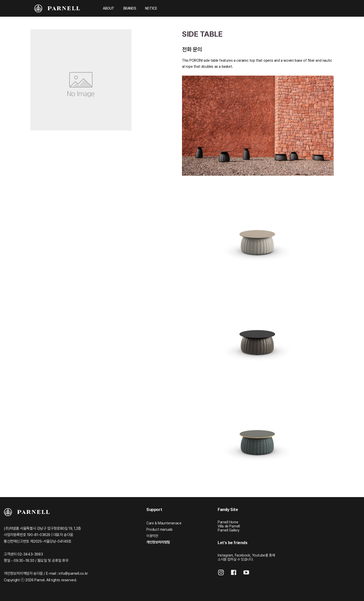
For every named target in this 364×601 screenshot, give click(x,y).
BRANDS (130, 8)
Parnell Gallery (229, 530)
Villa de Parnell (229, 526)
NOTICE (151, 8)
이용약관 (152, 536)
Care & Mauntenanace (164, 523)
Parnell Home (228, 522)
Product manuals (160, 529)
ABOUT (109, 8)
